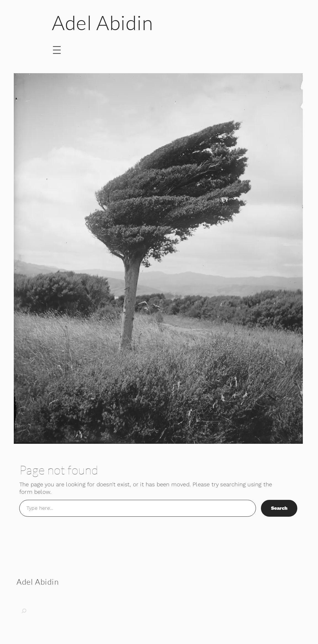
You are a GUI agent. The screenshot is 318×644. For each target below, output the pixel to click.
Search (279, 508)
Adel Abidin (103, 23)
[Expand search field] (30, 611)
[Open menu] (57, 50)
